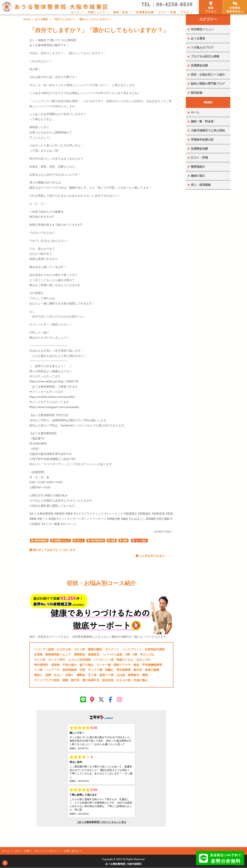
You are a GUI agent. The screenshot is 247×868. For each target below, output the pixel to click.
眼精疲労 (94, 655)
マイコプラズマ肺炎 (47, 680)
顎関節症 (79, 655)
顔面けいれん (125, 660)
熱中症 (138, 670)
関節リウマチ (122, 665)
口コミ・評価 (167, 12)
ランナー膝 (104, 665)
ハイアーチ (52, 670)
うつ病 (38, 670)
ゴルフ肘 (79, 649)
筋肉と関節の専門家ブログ (208, 84)
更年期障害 (124, 670)
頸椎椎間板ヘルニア (58, 655)
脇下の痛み (87, 665)
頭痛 (48, 675)
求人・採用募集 (201, 185)
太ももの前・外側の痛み (132, 680)
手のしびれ (147, 655)
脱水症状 (108, 680)
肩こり (80, 541)
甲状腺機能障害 (152, 665)
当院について (97, 12)
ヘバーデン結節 (44, 649)
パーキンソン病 (104, 660)
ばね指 (121, 675)
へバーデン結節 (112, 655)
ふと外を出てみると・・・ (155, 556)
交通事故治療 (145, 12)
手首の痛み (70, 665)
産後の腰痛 (152, 670)
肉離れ (109, 670)
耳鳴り (70, 675)
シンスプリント (132, 649)
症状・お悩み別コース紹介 (208, 75)
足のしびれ (144, 660)
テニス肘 (40, 660)
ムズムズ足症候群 (79, 660)
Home (27, 19)
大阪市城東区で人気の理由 (208, 130)
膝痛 (125, 541)
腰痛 (113, 541)
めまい (58, 675)
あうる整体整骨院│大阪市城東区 (123, 864)
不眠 (82, 670)
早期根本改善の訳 (202, 140)
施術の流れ (198, 176)
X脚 (135, 655)
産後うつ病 (107, 675)
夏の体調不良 (91, 680)
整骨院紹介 (198, 167)
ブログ (185, 12)
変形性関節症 (41, 541)
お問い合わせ (72, 851)
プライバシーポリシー (47, 851)
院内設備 (196, 93)
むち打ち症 (64, 649)
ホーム (75, 12)
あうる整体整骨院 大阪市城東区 (62, 7)
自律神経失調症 (155, 649)
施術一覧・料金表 (202, 121)
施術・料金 (121, 12)
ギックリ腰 (95, 670)
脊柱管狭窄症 (97, 541)
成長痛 (55, 665)
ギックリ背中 (57, 660)
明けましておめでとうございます (52, 550)
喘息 (136, 665)
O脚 (127, 655)
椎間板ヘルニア (62, 541)
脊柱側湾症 (41, 665)
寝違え (38, 675)
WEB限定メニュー (202, 29)
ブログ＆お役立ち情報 (205, 56)
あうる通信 (41, 19)
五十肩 (92, 675)
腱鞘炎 (81, 675)
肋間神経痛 (70, 670)
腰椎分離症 (95, 649)
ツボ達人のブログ (202, 47)
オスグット (112, 649)
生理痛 (38, 655)
